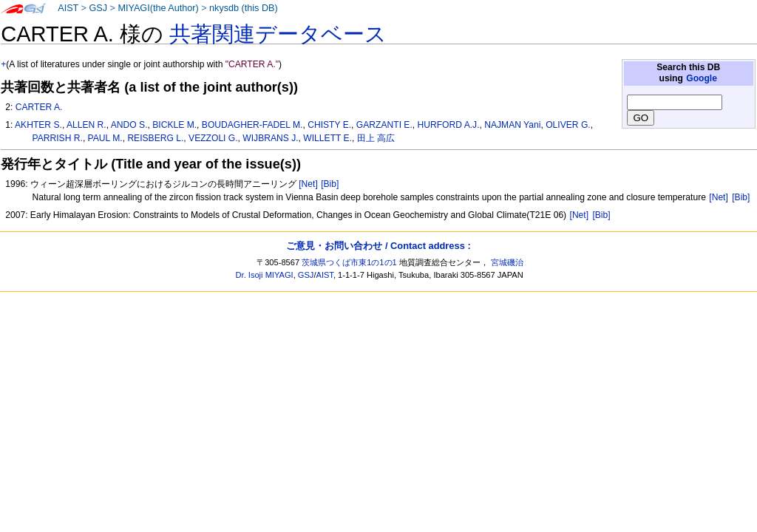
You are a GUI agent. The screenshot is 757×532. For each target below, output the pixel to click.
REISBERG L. (155, 138)
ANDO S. (129, 125)
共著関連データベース (278, 34)
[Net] (308, 184)
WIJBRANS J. (270, 138)
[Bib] (330, 184)
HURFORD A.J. (449, 125)
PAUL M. (105, 138)
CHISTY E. (329, 125)
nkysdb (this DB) (244, 8)
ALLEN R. (86, 125)
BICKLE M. (174, 125)
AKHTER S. (38, 125)
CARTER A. (39, 107)
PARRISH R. (58, 138)
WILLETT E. (327, 138)
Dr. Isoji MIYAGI (265, 275)
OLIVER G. (568, 125)
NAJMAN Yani (512, 125)
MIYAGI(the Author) (158, 8)
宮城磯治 (507, 262)
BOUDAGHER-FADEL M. (252, 125)
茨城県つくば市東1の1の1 (349, 262)
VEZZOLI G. (213, 138)
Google (702, 78)
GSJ (98, 8)
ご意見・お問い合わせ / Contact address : (378, 246)
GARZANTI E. (384, 125)
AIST (68, 8)
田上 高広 (376, 138)
